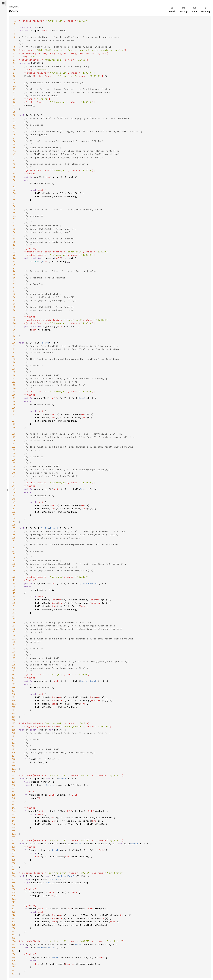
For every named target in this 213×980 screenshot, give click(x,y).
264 (14, 876)
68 (14, 239)
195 (14, 652)
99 (14, 339)
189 (14, 632)
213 (14, 710)
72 (14, 252)
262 (14, 870)
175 (14, 587)
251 (14, 834)
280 (14, 928)
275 (14, 912)
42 (14, 154)
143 (14, 483)
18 (14, 76)
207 (14, 691)
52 (14, 187)
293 (14, 970)
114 (14, 388)
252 (14, 837)
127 (14, 431)
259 (14, 860)
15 (14, 66)
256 (14, 850)
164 (14, 551)
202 (14, 674)
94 (14, 323)
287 (14, 951)
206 (14, 687)
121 (14, 411)
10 (14, 50)
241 (14, 801)
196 (14, 655)
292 (14, 967)
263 (14, 873)
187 (14, 626)
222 (14, 739)
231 (14, 769)
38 (14, 141)
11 (14, 53)
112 (14, 382)
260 (14, 863)
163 (14, 548)
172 (14, 577)
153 (14, 515)
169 (14, 567)
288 (14, 954)
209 (14, 697)
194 (14, 648)
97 (14, 333)
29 (14, 112)
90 (14, 310)
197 (14, 658)
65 (14, 229)
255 (14, 847)
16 (14, 70)
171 (14, 574)
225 (14, 749)
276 (14, 915)
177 (14, 593)
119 (14, 404)
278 (14, 922)
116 (14, 395)
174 (14, 583)
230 (14, 765)
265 (14, 879)
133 (14, 450)
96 (14, 330)
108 (14, 369)
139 (14, 470)
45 (14, 164)
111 (14, 378)
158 (14, 531)
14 (14, 63)
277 (14, 918)
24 (14, 96)
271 (14, 899)
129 (14, 437)
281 (14, 931)
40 (14, 148)
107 (14, 365)
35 (14, 131)
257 (14, 853)
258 (14, 857)
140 (14, 473)
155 (14, 522)
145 (14, 489)
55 (14, 196)
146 (14, 492)
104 (14, 356)
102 (14, 349)
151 (14, 509)
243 (14, 808)
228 (14, 759)
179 (14, 600)
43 (14, 157)
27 (14, 105)
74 (14, 258)
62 (14, 219)
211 (14, 704)
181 (14, 606)
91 (14, 313)
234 (14, 778)
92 (14, 317)
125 (14, 424)
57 (14, 203)
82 (14, 284)
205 (14, 684)
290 (14, 961)
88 (14, 304)
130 (14, 440)
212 (14, 707)
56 (14, 200)
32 (14, 122)
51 (14, 183)
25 (14, 99)
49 (14, 177)
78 (14, 271)
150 (14, 505)
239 (14, 795)
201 (14, 671)
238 (14, 792)
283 (14, 938)
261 (14, 866)
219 (14, 730)
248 (14, 824)
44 (14, 161)
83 (14, 287)
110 (14, 375)
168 (14, 564)
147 (14, 496)
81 (14, 281)
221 (14, 736)
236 (14, 785)
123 (14, 418)
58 (14, 206)
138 (14, 466)
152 (14, 512)
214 (14, 713)
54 (14, 193)
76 (14, 265)
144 (14, 486)
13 (14, 60)
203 (14, 678)
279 (14, 925)
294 (14, 974)
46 (14, 167)
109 (14, 372)
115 (14, 391)
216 (14, 720)
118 (14, 401)
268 (14, 889)
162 (14, 544)
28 (14, 109)
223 (14, 743)
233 (14, 775)
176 (14, 590)
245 (14, 814)
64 (14, 226)
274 (14, 909)
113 (14, 385)
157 (14, 528)
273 (14, 905)
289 (14, 957)
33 (14, 125)
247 (14, 821)
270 (14, 896)
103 (14, 352)
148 (14, 499)
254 (14, 844)
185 (14, 619)
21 (14, 86)
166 (14, 557)
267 (14, 886)
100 (14, 343)
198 (14, 661)
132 (14, 447)
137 (14, 463)
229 (14, 762)
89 (14, 307)
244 (14, 811)
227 (14, 756)
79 (14, 274)
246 (14, 818)
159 (14, 535)
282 (14, 935)
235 (14, 782)
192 (14, 642)
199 (14, 665)
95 (14, 326)
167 (14, 561)
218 (14, 726)
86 (14, 297)
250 (14, 831)
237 (14, 788)
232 (14, 772)
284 (14, 941)
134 (14, 453)
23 (14, 92)
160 (14, 538)
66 (14, 232)
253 (14, 840)
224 (14, 746)
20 (14, 83)
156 (14, 525)
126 (14, 427)
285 (14, 944)
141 (14, 476)
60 (14, 213)
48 (14, 174)
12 (14, 57)
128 (14, 434)
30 (14, 115)
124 (14, 421)
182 (14, 609)
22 (14, 89)
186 (14, 622)
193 (14, 645)
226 (14, 752)
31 (14, 118)
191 (14, 639)
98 (14, 336)
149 (14, 502)
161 (14, 541)
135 (14, 457)
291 (14, 964)
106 (14, 362)
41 (14, 151)
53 (14, 190)
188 (14, 629)
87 (14, 300)
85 (14, 294)
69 (14, 242)
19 (14, 79)
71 (14, 248)
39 (14, 144)
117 (14, 398)
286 (14, 948)
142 (14, 479)
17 (14, 73)
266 (14, 883)
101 (14, 346)
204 (14, 681)
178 (14, 596)
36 (14, 135)
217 (14, 723)
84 (14, 291)
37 (14, 138)
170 (14, 570)
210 (14, 700)
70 (14, 245)
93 (14, 320)
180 (14, 603)
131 (14, 444)
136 (14, 460)
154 (14, 518)
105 (14, 359)
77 (14, 268)
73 (14, 255)
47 (14, 170)
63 (14, 222)
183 (14, 613)
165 (14, 554)
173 (14, 580)
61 (14, 216)
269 (14, 892)
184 (14, 616)
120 (14, 408)
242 (14, 805)
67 (14, 235)
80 (14, 278)
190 (14, 635)
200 (14, 668)
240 (14, 798)
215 (14, 717)
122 (14, 414)
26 (14, 102)
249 (14, 827)
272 (14, 902)
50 (14, 180)
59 (14, 209)
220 (14, 733)
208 (14, 694)
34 (14, 128)
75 (14, 261)
